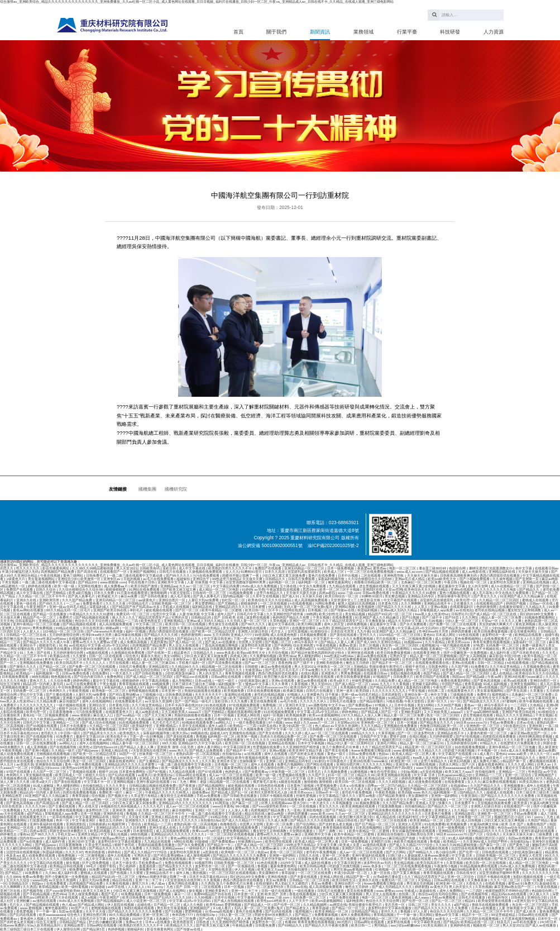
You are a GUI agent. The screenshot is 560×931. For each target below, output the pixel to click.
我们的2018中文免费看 (538, 614)
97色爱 (478, 645)
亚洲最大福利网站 (426, 684)
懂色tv (24, 834)
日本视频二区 (318, 610)
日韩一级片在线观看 (277, 890)
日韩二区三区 (419, 904)
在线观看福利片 (462, 607)
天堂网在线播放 (90, 586)
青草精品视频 (49, 887)
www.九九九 (381, 684)
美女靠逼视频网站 (42, 579)
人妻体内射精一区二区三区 (487, 733)
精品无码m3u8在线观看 (509, 894)
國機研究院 (176, 489)
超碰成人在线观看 (500, 792)
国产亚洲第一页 (528, 579)
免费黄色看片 (93, 603)
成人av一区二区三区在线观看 (327, 733)
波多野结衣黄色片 (377, 649)
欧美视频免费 (280, 638)
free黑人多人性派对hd (432, 614)
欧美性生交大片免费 (494, 698)
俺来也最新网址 (340, 582)
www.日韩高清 (197, 687)
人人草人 (422, 607)
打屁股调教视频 (390, 806)
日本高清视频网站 (370, 827)
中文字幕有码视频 (251, 897)
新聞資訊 (320, 32)
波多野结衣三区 (98, 810)
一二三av (73, 603)
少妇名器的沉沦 (44, 687)
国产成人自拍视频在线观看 (234, 901)
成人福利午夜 (500, 652)
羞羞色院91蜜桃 (418, 687)
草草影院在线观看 (303, 659)
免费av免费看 (33, 877)
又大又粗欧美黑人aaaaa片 (182, 712)
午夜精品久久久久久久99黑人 (168, 792)
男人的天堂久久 (211, 673)
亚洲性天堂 (167, 628)
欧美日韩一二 (362, 925)
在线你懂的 (264, 883)
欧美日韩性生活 (344, 880)
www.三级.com (349, 593)
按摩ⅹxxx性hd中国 (207, 831)
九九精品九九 (536, 607)
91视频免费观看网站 (540, 617)
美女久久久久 (329, 806)
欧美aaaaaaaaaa (452, 768)
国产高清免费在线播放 (226, 662)
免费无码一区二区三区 (133, 614)
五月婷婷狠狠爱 (524, 628)
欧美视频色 (367, 607)
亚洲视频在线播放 (16, 687)
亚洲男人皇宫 (472, 719)
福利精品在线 (203, 607)
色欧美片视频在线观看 (489, 659)
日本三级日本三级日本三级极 (194, 684)
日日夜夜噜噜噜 (180, 649)
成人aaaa (422, 897)
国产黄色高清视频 (487, 680)
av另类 (259, 589)
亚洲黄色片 (330, 673)
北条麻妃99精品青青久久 (464, 869)
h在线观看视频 (301, 603)
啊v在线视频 (488, 687)
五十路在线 (289, 586)
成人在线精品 (503, 673)
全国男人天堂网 (251, 642)
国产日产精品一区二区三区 (346, 810)
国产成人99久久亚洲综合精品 (379, 642)
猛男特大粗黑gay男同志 (108, 838)
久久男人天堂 (356, 757)
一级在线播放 (165, 729)
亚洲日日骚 (18, 799)
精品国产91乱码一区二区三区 (391, 614)
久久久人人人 (96, 662)
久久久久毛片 (154, 806)
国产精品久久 (530, 589)
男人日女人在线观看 (184, 645)
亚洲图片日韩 (381, 841)
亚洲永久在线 (27, 600)
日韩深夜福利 (26, 621)
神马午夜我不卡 (307, 642)
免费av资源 (348, 645)
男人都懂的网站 (310, 656)
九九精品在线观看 (343, 586)
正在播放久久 (464, 603)
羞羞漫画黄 (148, 866)
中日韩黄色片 (337, 761)
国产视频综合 (149, 698)
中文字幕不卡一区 (327, 638)
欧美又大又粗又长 (97, 890)
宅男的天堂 (180, 617)
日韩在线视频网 (392, 670)
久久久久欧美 (331, 670)
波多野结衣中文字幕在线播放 (120, 841)
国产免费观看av (361, 705)
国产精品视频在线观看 (443, 571)
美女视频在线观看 (40, 775)
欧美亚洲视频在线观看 (221, 729)
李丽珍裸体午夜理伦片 (454, 596)
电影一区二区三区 (403, 568)
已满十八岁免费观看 (302, 768)
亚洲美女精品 (88, 834)
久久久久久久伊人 (314, 701)
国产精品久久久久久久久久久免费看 (508, 795)
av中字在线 (117, 887)
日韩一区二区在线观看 (106, 656)
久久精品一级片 (64, 750)
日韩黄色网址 (439, 666)
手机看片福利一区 (193, 662)
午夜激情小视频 (446, 866)
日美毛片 (315, 771)
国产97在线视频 (468, 736)
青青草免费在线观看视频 (492, 642)
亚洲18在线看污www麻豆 (524, 676)
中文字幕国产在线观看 (401, 600)
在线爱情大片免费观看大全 (456, 698)
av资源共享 (25, 764)
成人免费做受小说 (157, 659)
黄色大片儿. (39, 680)
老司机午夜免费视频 (357, 792)
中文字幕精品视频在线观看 (494, 708)
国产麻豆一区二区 (246, 803)
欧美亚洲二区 (46, 708)
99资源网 (262, 635)
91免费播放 (497, 848)
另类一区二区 (283, 649)
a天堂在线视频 (432, 771)
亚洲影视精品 (174, 621)
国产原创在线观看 (344, 635)
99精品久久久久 (364, 733)
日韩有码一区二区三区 (210, 593)
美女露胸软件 (419, 795)
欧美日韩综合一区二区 (342, 596)
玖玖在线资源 (93, 628)
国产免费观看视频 (326, 848)
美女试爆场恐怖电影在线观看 (245, 628)
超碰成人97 (136, 687)
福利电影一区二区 (283, 582)
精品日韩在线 (255, 813)
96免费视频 (302, 638)
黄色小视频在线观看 (455, 593)
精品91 (470, 901)
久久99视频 (434, 621)
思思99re (310, 589)
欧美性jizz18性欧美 (78, 768)
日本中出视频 (348, 575)
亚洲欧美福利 (411, 712)
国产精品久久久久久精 (395, 607)
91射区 (320, 761)
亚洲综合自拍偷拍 (391, 834)
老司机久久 (50, 733)
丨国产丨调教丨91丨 (331, 831)
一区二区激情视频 (433, 799)
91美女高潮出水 (531, 782)
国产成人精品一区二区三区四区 (467, 673)
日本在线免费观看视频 (264, 690)
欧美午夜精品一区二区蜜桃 (222, 610)
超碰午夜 (552, 635)
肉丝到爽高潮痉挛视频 (536, 736)
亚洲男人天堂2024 (16, 628)
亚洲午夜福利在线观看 (154, 782)
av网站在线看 (311, 789)
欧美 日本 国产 (154, 649)
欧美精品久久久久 (180, 925)
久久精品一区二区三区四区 (500, 600)
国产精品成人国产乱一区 (380, 712)
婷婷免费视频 (357, 624)
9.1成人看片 (484, 754)
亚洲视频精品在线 (520, 778)
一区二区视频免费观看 (139, 628)
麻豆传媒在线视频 (128, 635)
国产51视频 (411, 617)
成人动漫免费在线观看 (17, 754)
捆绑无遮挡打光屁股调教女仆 (491, 568)
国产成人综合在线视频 (99, 722)
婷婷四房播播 (462, 631)
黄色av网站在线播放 (28, 610)
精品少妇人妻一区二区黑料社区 (351, 743)
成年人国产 (226, 614)
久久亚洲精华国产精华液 (285, 614)
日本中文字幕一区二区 (136, 729)
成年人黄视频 (119, 918)
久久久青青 (280, 684)
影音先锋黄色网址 (56, 568)
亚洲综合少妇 (68, 579)
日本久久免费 (104, 593)
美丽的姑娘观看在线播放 (203, 690)
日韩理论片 (460, 614)
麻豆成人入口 (104, 715)
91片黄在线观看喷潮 (133, 593)
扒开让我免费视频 (96, 863)
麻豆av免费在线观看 (372, 656)
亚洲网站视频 (346, 607)
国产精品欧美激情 (393, 795)
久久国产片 (317, 775)
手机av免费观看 (502, 722)
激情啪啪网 (159, 593)
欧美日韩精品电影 (314, 866)
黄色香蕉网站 (264, 918)
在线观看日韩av (547, 568)
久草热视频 (279, 621)
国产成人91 (291, 596)
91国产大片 (80, 908)
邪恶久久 (7, 568)
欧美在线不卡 (117, 736)
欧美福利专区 (143, 726)
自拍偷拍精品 (93, 785)
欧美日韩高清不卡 (70, 662)
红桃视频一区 (386, 869)
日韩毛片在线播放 (173, 571)
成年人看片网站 (520, 659)
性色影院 (535, 771)
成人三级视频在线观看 (482, 670)
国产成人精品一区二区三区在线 (494, 614)
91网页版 (222, 803)
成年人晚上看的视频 (192, 873)
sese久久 (441, 708)
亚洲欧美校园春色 (330, 662)
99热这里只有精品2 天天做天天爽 (238, 579)
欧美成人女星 (350, 845)
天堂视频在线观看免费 (495, 803)
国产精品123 (451, 778)
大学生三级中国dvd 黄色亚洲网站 (407, 708)
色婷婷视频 (117, 929)
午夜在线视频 (51, 575)
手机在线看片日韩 (142, 582)
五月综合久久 (167, 757)
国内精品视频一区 (237, 596)
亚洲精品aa (169, 586)
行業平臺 (407, 32)
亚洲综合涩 (98, 705)
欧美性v (85, 747)
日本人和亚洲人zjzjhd (26, 659)
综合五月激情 (11, 684)
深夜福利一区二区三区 (530, 642)
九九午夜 (363, 631)
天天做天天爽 (11, 617)
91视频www (413, 642)
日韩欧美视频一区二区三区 (172, 603)
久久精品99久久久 (186, 666)
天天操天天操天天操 (534, 571)
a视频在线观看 (97, 652)
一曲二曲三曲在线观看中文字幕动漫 (136, 575)
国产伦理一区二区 (416, 901)
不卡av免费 (310, 670)
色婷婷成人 (295, 708)
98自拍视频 (40, 676)
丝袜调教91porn (250, 841)
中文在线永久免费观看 (513, 593)
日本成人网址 (446, 635)
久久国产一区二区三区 (50, 771)
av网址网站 (225, 757)
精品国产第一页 (515, 761)
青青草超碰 (473, 684)
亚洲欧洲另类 (50, 600)
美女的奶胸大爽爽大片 (496, 624)
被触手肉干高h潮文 (399, 768)
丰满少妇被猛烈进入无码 (20, 571)
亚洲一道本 (345, 690)
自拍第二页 (437, 690)
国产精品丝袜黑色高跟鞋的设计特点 (318, 652)
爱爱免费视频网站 (237, 831)
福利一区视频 (136, 631)
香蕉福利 (542, 670)
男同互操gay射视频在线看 (353, 869)
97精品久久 (489, 743)
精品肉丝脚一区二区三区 (28, 670)
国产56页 (453, 617)
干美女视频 (11, 582)
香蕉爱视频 (377, 698)
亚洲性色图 (78, 848)
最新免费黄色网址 (284, 866)
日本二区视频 (370, 645)
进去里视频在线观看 (375, 586)
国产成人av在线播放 (221, 642)
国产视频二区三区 (279, 642)
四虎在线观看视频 (323, 817)
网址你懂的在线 (23, 649)
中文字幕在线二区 (192, 869)
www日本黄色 (223, 806)
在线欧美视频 (496, 883)
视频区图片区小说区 (398, 740)
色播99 (290, 922)
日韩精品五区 (241, 817)
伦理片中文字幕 (165, 614)
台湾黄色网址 (123, 869)
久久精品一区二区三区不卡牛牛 (42, 596)
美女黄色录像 (427, 719)
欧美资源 (521, 803)
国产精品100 (88, 582)
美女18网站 (173, 656)
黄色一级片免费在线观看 (84, 764)
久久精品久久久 (430, 750)
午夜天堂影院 (180, 593)
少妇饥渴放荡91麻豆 (181, 673)
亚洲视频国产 (545, 775)
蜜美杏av (380, 568)
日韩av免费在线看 (376, 593)
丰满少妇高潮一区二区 (296, 726)
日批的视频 (132, 579)
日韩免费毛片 (97, 575)
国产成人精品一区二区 (186, 642)
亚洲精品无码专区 (422, 596)
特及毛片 (504, 922)
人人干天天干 (299, 901)
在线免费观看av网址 (367, 768)
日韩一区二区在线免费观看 (37, 743)
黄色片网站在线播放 (184, 883)
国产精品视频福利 (111, 901)
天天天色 (7, 621)
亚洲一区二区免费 (280, 824)
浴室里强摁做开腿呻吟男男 (246, 582)
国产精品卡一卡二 (353, 698)
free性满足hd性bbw (52, 638)
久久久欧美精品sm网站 (48, 719)
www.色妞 (195, 719)
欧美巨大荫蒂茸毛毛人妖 (171, 789)
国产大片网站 (396, 852)
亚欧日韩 (170, 568)
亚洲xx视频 (439, 607)
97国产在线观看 (19, 771)
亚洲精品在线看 (312, 719)
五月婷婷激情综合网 (65, 635)
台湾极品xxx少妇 (119, 757)
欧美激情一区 (91, 579)
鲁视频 (201, 736)
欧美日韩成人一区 (69, 775)
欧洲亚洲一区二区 (405, 761)
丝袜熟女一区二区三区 (334, 666)
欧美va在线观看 (516, 680)
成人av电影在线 (474, 571)
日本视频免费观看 (314, 635)
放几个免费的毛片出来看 (341, 747)
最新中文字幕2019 (90, 736)
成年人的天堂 (334, 624)
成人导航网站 (183, 680)
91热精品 (201, 649)
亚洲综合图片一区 (173, 600)
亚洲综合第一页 (417, 694)
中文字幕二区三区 (150, 624)
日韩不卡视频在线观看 (277, 795)
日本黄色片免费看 (438, 813)
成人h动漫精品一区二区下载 (512, 586)
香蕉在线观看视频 (303, 894)
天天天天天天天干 (209, 694)
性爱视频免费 (327, 785)
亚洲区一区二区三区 (305, 621)
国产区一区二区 (188, 610)
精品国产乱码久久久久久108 (170, 897)
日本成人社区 (529, 810)
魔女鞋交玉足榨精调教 (525, 610)
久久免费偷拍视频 (264, 656)
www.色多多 (225, 652)
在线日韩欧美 (494, 778)
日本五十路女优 (125, 863)
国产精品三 (14, 873)
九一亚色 (294, 810)
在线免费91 (101, 673)
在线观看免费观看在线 (433, 662)
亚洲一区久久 (438, 701)
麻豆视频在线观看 (171, 719)
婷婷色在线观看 (40, 586)
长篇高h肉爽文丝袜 (544, 803)
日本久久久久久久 (185, 820)
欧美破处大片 (108, 596)
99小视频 (243, 806)
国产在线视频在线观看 (403, 827)
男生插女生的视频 (136, 789)
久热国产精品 (538, 820)
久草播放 (184, 628)
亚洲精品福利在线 (502, 571)
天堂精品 (425, 880)
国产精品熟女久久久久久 (482, 701)
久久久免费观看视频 (358, 638)
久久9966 (13, 877)
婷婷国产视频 (516, 603)
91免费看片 (479, 666)
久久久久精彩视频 (393, 782)
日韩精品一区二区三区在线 (27, 635)
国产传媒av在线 (343, 610)
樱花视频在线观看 (543, 761)
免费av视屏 (92, 799)
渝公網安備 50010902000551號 (270, 545)
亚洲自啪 (176, 687)
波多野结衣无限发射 (505, 582)
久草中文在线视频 (266, 596)
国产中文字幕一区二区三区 (287, 729)
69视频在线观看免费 (198, 722)
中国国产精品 (452, 684)
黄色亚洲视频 (526, 624)
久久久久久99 (36, 806)
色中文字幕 (524, 568)
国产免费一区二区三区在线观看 (453, 624)
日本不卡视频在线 (486, 649)
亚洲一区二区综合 (519, 775)
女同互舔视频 (298, 631)
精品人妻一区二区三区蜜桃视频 (434, 656)
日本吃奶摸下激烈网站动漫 (423, 659)
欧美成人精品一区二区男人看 (414, 754)
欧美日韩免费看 (135, 897)
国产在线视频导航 (300, 698)
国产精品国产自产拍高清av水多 (136, 607)
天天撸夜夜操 (376, 621)
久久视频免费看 (252, 729)
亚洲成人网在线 (249, 715)
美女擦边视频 (395, 596)
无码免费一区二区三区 (503, 645)
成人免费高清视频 (134, 642)
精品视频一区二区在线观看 (222, 666)
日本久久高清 (275, 571)
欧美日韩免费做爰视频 (491, 631)
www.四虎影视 (40, 799)
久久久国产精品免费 (78, 600)
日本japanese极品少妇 (455, 775)
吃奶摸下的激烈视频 (460, 750)
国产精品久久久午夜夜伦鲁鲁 (327, 925)
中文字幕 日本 (425, 775)
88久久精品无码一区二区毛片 (69, 610)
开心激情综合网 (272, 768)
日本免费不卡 (465, 803)
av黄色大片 (439, 887)
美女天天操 (170, 698)
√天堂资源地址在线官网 (149, 750)
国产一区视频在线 (242, 866)
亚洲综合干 (202, 579)
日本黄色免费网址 (133, 771)
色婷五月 (429, 827)
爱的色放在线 (369, 740)
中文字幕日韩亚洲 (218, 638)
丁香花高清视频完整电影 (221, 645)
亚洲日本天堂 (296, 705)
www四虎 (40, 880)
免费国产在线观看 (269, 568)
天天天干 (161, 838)
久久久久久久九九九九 (389, 690)
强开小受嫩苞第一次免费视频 (466, 652)
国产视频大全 (118, 795)
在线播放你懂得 (511, 607)
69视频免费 (161, 684)
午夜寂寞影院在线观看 (284, 589)
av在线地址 (464, 610)
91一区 (455, 701)
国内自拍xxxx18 (106, 747)
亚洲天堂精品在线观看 (324, 708)
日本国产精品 (296, 757)
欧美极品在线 (60, 656)
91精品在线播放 (68, 628)
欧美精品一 (25, 673)
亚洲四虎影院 (76, 824)
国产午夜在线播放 (419, 810)
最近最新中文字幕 (452, 586)
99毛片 (92, 866)
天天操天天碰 (313, 596)
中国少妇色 (513, 656)
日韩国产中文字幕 (374, 736)
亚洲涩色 (403, 764)
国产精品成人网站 (92, 904)
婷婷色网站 (82, 680)
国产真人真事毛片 (82, 596)
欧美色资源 (262, 817)
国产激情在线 (288, 719)
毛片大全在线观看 (65, 897)
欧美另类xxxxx (459, 642)
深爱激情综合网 (140, 838)
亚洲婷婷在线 (114, 813)
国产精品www (88, 750)
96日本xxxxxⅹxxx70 (273, 687)
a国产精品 (35, 813)
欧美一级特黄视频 (75, 887)
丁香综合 (135, 824)
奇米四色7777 (183, 915)
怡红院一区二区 (234, 600)
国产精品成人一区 (258, 904)
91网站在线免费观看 (145, 589)
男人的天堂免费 (514, 649)
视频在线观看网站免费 (245, 712)
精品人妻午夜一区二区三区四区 (136, 743)
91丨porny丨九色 (540, 817)
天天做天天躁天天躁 (301, 593)
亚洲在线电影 (313, 810)
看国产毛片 (110, 894)
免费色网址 (116, 676)
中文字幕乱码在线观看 (47, 863)
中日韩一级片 (71, 733)
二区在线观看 (371, 575)
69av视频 (420, 649)
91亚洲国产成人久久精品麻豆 (522, 596)
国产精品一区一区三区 (349, 908)
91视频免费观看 (242, 593)
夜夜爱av (364, 568)
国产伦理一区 (470, 852)
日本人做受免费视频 (84, 894)
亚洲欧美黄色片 (228, 659)
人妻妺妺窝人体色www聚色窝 (427, 855)
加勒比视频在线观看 (406, 673)
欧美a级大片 (340, 680)
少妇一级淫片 (280, 628)
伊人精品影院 (400, 757)
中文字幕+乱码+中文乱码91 (419, 628)
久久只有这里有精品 (505, 666)
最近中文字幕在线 (282, 624)
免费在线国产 (537, 824)
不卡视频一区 (488, 750)
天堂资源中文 (341, 600)
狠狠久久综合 (96, 775)
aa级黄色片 (148, 600)
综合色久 (132, 656)
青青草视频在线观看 (241, 673)
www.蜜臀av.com (389, 890)
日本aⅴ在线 (526, 722)
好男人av (544, 764)
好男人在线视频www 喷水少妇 (284, 803)
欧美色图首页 (151, 621)
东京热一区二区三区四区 (401, 645)
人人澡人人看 (238, 810)
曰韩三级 (395, 855)
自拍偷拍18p (232, 754)
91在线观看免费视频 (470, 747)
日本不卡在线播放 (74, 726)
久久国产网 (460, 666)
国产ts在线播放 (32, 841)
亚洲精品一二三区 (66, 722)
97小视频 (276, 722)
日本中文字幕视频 (312, 743)
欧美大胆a (181, 733)
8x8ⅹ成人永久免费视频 (260, 586)
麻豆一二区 (135, 792)
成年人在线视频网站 (98, 701)
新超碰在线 (548, 883)
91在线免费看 (283, 740)
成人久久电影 (194, 904)
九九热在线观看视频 (208, 799)
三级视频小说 (153, 694)
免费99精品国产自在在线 (213, 894)
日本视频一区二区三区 (232, 764)
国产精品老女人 (298, 908)
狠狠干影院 (253, 676)
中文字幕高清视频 (156, 680)
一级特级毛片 (197, 848)
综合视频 (99, 795)
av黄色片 (145, 775)
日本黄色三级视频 (301, 785)
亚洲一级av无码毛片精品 (68, 607)
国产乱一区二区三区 (447, 901)
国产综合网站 (307, 824)
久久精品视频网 (315, 904)
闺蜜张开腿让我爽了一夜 (241, 575)
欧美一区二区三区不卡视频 (340, 589)
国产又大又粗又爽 (159, 715)
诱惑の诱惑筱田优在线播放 (500, 575)
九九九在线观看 (35, 810)
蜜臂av (513, 883)
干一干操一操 (260, 649)
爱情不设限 (399, 736)
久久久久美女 (116, 785)
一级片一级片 (225, 680)
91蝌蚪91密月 (252, 571)
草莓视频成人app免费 (437, 610)
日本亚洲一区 (172, 690)
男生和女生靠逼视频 (173, 908)
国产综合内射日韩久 (89, 676)
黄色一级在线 (27, 603)
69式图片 (345, 922)
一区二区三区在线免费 (315, 873)
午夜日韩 (451, 582)
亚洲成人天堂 (150, 778)
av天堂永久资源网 (159, 701)
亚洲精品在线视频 (537, 582)
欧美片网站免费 (310, 624)
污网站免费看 (326, 603)
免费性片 (66, 617)
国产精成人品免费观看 (207, 750)
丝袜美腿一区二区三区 (156, 754)
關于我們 (276, 32)
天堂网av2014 (348, 722)
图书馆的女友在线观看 (17, 761)
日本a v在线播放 (352, 785)
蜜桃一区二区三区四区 (423, 670)
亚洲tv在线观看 (463, 589)
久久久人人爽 (512, 621)
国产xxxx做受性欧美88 (270, 806)
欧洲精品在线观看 (529, 635)
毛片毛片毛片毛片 (166, 722)
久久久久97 (74, 852)
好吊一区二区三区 (342, 775)
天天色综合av (376, 838)
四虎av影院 (327, 593)
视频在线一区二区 (474, 582)
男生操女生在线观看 (224, 624)
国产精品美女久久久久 (437, 722)
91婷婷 (247, 589)
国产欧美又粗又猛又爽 (180, 589)
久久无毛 (549, 652)
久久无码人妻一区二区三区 (247, 621)
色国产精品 (432, 673)
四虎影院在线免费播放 (500, 736)
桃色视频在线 (61, 676)
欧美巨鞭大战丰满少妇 (17, 638)
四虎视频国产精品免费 (58, 571)
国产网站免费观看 (541, 729)
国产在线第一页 (160, 652)
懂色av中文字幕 (257, 684)
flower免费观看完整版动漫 (371, 750)
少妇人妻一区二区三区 (462, 621)
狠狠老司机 (48, 645)
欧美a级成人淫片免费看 (485, 768)
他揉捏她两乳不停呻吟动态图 (508, 890)
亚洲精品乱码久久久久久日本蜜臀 (241, 607)
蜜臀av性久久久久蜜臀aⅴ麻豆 (280, 834)
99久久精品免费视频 (125, 915)
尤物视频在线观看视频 (54, 754)
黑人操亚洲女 (548, 624)
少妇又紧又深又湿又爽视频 (76, 740)
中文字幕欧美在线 (428, 922)
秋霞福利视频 (368, 610)
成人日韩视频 (472, 820)
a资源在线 (211, 852)
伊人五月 (7, 764)
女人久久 (232, 571)
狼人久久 (119, 617)
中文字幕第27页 (516, 789)
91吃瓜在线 (268, 726)
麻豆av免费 (130, 596)
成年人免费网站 (452, 890)
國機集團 (147, 489)
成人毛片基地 (483, 593)
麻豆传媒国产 (252, 659)
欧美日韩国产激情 (145, 586)
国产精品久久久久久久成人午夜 (47, 642)
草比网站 (426, 915)
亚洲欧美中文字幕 (171, 582)
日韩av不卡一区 (328, 792)
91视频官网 (117, 824)
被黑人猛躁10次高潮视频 (357, 603)
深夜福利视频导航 (332, 579)
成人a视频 (89, 897)
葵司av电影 (367, 795)
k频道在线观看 (200, 740)
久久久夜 (208, 761)
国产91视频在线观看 (42, 726)
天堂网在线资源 (294, 610)
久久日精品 (55, 729)
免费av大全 (135, 922)
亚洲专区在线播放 (545, 841)
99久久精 (169, 743)
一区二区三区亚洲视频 (466, 799)
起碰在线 (145, 904)
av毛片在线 (289, 701)
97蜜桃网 (510, 701)
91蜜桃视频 (359, 771)
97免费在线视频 (424, 764)
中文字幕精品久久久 (521, 757)
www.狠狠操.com (113, 582)
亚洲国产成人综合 (66, 789)
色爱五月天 (368, 859)
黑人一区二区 (145, 757)
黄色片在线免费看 (322, 575)
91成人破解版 (44, 785)
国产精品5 (451, 922)
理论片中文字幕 (32, 694)
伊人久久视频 (245, 869)
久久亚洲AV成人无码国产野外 (486, 841)
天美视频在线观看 (354, 687)
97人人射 (421, 911)
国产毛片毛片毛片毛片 (283, 670)
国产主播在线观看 (60, 694)
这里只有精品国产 (195, 817)
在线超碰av (460, 785)
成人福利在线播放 (318, 863)
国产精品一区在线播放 (50, 614)
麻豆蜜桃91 (472, 778)
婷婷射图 (422, 887)
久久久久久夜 (116, 603)
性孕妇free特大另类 (434, 631)
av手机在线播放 (525, 922)
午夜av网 (495, 676)
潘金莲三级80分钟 (433, 568)
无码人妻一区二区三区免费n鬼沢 (308, 607)
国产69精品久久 (421, 852)
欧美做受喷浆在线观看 (495, 901)
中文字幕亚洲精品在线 (93, 817)
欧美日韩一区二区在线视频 (186, 624)
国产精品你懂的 (372, 701)
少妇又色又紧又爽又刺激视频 (135, 890)
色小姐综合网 (446, 852)
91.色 (63, 645)
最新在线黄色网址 (343, 740)
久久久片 (126, 638)
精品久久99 (367, 775)
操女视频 (73, 863)
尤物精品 (360, 666)
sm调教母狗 (317, 705)
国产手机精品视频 (37, 894)
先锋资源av (254, 670)
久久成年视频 (503, 579)
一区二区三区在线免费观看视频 (371, 571)
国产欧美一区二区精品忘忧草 (214, 631)
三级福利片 (270, 827)
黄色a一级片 (527, 708)
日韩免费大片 (404, 676)
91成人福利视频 (496, 684)
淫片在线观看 (386, 638)
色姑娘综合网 (542, 890)
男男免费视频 (43, 628)
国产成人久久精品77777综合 (244, 820)
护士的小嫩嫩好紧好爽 (397, 719)
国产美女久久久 (486, 596)
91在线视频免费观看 (279, 712)
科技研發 (450, 32)
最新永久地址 (151, 656)
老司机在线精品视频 (490, 610)
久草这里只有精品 (145, 795)
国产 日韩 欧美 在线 (229, 617)
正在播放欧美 (11, 715)
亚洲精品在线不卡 (438, 603)
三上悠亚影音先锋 (367, 600)
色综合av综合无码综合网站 (141, 670)
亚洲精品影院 (159, 666)
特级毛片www (496, 799)
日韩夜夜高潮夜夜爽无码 (459, 575)
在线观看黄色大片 (461, 690)
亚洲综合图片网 (348, 764)
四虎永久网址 (449, 764)
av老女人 (442, 918)
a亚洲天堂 (522, 901)
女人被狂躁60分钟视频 (24, 848)
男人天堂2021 (127, 568)
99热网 (312, 614)
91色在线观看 (469, 635)
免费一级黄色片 (534, 645)
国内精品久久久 (472, 792)
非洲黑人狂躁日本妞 (253, 631)
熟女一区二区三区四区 (444, 715)
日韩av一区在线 (542, 603)
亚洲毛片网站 (387, 743)
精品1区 (278, 757)
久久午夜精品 (435, 642)
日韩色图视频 (76, 729)
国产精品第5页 (94, 929)
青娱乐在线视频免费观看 (491, 904)
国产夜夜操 (188, 785)
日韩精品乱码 (202, 617)
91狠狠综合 (320, 631)
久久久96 (252, 789)
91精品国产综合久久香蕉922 (339, 649)
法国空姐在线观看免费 (288, 799)
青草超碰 (289, 873)
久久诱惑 (208, 883)
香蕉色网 (285, 662)
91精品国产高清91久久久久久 (411, 698)
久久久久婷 (294, 733)
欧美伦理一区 (467, 600)
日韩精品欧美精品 (207, 628)
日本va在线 (204, 680)
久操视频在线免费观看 (206, 571)
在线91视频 (310, 673)
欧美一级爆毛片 (174, 768)
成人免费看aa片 (116, 586)
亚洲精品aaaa (173, 848)
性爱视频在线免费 (267, 747)
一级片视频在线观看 (456, 645)
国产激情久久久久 (23, 666)
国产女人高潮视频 (473, 656)
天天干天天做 (96, 911)
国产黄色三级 (520, 845)
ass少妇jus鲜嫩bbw (406, 925)
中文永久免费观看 (313, 586)
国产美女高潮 (517, 690)
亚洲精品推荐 (12, 795)
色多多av (13, 855)
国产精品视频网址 (212, 785)
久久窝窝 (80, 656)
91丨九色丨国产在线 (35, 652)
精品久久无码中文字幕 (405, 621)
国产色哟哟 (283, 645)
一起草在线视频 (61, 817)
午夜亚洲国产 (37, 607)
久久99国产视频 (450, 705)
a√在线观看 (253, 754)
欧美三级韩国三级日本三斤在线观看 (257, 698)
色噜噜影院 (229, 824)
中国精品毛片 (139, 603)
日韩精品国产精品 (488, 740)
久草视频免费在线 (537, 666)
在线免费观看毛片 (498, 638)
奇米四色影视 (95, 852)
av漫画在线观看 (375, 845)
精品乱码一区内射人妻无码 (44, 684)
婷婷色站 (115, 852)
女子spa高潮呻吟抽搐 (483, 712)
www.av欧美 (518, 754)
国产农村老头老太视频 (308, 754)
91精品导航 (220, 817)
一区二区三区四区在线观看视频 (209, 708)
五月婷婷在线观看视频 (475, 859)
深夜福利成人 (100, 607)
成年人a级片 (218, 726)
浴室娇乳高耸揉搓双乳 (305, 571)
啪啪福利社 (136, 929)
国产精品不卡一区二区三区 (393, 662)
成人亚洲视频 (50, 698)
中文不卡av (337, 705)
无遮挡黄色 (159, 642)
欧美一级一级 (65, 586)
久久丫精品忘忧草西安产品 (149, 617)
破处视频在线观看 (160, 610)
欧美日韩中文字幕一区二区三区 (314, 687)
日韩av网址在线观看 (227, 676)
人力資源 (494, 32)
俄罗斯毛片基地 (265, 782)
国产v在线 (207, 918)
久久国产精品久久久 (486, 785)
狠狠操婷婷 (250, 603)
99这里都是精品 (504, 915)
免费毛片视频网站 (218, 719)
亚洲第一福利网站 (445, 795)
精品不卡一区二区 (476, 915)
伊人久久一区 (540, 754)
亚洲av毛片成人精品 (410, 579)
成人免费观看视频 (458, 740)
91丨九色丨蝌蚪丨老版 (190, 782)
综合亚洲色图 (304, 645)
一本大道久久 (123, 673)
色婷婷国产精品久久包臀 (291, 617)
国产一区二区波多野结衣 (417, 733)
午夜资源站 (470, 795)
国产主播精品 (150, 761)
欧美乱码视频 (461, 761)
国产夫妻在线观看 (304, 877)
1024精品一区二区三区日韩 (64, 631)
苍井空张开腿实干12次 (279, 859)
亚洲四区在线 (373, 589)
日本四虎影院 (392, 694)
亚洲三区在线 (11, 890)
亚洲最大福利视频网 (385, 659)
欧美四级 (363, 690)
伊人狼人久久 (540, 894)
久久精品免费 (385, 680)
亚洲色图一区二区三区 (378, 722)
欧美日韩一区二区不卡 (262, 610)
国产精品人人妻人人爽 (338, 642)
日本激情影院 (143, 831)
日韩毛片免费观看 (302, 579)
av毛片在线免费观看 (159, 579)
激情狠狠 (310, 782)
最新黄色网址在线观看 (318, 676)
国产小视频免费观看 (475, 579)
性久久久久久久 (28, 568)
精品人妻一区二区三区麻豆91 (154, 662)
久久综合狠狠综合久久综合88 (370, 579)
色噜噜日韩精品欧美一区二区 (376, 582)
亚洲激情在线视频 (243, 733)
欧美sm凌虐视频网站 (325, 715)
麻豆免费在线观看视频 (500, 782)
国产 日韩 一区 (187, 887)
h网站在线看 (183, 841)
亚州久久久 (368, 635)
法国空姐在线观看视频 (468, 848)
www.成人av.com (410, 571)
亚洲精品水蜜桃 (447, 729)
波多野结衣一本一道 (497, 635)
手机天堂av (66, 834)
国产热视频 (119, 873)
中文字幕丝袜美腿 (482, 827)
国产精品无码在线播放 (387, 687)
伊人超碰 (275, 607)
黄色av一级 (473, 705)
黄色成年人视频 (32, 918)
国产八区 (469, 764)
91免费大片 (529, 883)
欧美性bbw (287, 656)
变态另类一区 (395, 904)
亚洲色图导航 (394, 575)
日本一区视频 (224, 715)
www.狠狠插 (82, 715)
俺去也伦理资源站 (384, 771)
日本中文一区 (548, 918)
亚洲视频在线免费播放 (37, 662)
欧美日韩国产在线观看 (433, 676)
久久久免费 (143, 638)
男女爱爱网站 (205, 603)
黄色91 (429, 635)
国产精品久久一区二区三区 (448, 806)
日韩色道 (518, 897)
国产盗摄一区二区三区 (508, 729)
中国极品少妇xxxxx (46, 768)
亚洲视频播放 (514, 785)
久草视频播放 (343, 803)
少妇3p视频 (501, 628)
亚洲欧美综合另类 (420, 834)
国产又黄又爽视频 (407, 873)
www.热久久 (178, 750)
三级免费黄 (544, 834)
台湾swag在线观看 (219, 911)
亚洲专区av (112, 579)
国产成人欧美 (527, 911)
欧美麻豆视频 (294, 690)
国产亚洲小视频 (37, 750)
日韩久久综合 (46, 589)
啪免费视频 (67, 855)
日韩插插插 (97, 824)
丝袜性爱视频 (362, 680)
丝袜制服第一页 (252, 761)
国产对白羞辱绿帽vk (125, 694)
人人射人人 (32, 631)
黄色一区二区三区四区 (287, 852)
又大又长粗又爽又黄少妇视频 (414, 586)
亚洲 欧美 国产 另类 (272, 894)
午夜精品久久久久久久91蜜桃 (415, 593)
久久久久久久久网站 (378, 764)
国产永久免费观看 (414, 624)
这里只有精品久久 (270, 593)
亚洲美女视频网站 (524, 684)
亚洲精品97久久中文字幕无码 (354, 628)
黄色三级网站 (74, 575)
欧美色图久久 (130, 733)
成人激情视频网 (199, 855)
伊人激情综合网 (69, 929)
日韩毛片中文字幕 (251, 614)
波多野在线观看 (259, 617)
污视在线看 (387, 628)
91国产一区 (128, 754)
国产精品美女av (454, 628)
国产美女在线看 (271, 733)
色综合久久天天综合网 (92, 621)
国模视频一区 (73, 859)
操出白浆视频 (346, 918)
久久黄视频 (401, 684)
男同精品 (381, 925)
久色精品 (537, 705)
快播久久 (446, 803)
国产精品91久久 (190, 638)
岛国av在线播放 (520, 838)
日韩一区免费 (534, 880)
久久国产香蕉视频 (193, 827)
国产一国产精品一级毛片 (194, 701)
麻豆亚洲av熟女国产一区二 (531, 733)
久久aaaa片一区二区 (319, 722)
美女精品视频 (356, 614)
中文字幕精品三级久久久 (338, 795)
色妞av (384, 754)
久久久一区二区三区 (506, 880)
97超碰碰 (202, 841)
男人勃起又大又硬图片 (292, 883)
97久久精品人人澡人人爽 (363, 715)
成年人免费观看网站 (356, 915)
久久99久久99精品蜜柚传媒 (93, 568)
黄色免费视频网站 (468, 638)
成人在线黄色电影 (284, 635)
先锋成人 (411, 890)
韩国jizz (458, 676)
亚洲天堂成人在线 (93, 708)
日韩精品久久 (276, 579)
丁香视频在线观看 (83, 771)
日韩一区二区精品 (491, 662)
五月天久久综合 (18, 880)
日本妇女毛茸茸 (343, 631)
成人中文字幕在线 (193, 568)
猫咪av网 (113, 628)
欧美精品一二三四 (125, 621)
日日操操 (216, 827)
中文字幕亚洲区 (175, 670)
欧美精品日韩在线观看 (67, 866)
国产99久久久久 (178, 575)
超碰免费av (150, 768)
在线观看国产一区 (114, 571)
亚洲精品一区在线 (21, 827)
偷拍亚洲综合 (165, 638)
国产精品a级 (476, 676)
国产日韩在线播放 (155, 596)
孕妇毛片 (137, 610)
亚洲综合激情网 (55, 848)
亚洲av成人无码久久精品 (399, 610)
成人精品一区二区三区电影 (219, 589)
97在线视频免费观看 (245, 705)
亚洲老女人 (443, 810)
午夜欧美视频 (79, 690)
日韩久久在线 (309, 855)
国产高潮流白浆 (48, 803)
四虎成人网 (239, 656)
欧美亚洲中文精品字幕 (306, 750)
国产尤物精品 (56, 593)
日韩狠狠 (252, 666)
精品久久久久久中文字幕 (280, 789)
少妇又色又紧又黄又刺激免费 (284, 575)
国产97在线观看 (211, 771)
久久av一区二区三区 (195, 586)
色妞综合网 (458, 568)
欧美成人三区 (334, 571)
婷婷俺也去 (93, 687)
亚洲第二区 (243, 708)
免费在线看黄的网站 (456, 680)
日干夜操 (332, 694)
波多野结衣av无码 (377, 863)
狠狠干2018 (68, 708)
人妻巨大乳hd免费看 (204, 600)
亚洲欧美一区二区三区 (495, 813)
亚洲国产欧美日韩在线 (111, 610)
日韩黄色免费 (309, 859)
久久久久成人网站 (521, 764)
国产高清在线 (88, 571)
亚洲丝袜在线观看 (361, 652)
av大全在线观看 (12, 813)
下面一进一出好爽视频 (251, 638)
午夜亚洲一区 (106, 638)
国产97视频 (158, 771)
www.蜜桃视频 (405, 750)
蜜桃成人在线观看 (536, 600)
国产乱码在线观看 (514, 687)
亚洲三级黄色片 (386, 789)
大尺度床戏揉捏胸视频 (519, 918)
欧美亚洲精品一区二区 (427, 820)
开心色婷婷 (128, 866)
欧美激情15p (164, 775)
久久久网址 (471, 617)
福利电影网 (355, 901)
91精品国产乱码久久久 (226, 670)
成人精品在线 (386, 817)
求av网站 (106, 740)
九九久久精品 (371, 726)
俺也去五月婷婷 (358, 662)
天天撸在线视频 (118, 883)
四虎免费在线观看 (20, 708)
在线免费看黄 (343, 617)
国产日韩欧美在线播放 (54, 649)
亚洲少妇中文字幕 (82, 841)
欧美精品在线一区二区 (382, 778)
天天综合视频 (279, 652)
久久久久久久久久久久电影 (497, 589)
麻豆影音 (496, 656)
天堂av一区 (490, 621)
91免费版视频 (131, 894)
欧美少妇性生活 (331, 614)
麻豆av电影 (550, 579)
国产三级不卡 (433, 617)
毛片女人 (278, 631)
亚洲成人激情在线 (127, 659)
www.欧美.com (322, 813)
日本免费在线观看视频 (66, 810)
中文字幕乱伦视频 (114, 834)
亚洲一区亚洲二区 (156, 915)
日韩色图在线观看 (271, 785)
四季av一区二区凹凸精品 (386, 785)
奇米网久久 (58, 690)
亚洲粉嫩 (23, 901)
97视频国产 (382, 676)
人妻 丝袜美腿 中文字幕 (205, 582)
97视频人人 (296, 694)
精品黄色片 (183, 652)
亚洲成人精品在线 (115, 750)
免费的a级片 (306, 649)
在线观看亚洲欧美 (427, 652)
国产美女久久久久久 (269, 708)
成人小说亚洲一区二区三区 (147, 901)
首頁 (238, 32)
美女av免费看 (276, 880)
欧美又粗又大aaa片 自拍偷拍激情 (42, 757)
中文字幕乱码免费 (227, 586)
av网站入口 (224, 722)
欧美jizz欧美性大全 (442, 579)
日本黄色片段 (389, 603)
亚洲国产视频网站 (143, 571)
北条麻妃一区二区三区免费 (422, 582)
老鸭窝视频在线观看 (144, 690)
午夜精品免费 (243, 925)
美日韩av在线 (297, 887)
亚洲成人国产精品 (419, 729)
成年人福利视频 (319, 799)
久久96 (286, 827)
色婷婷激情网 (487, 607)
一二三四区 (519, 705)
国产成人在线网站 (173, 890)
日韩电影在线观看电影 (27, 729)
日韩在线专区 (467, 873)
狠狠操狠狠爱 (116, 589)
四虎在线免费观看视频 (80, 792)
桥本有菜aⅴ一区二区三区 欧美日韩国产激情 (78, 659)
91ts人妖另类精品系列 (45, 925)
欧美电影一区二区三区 (109, 690)
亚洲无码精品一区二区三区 (305, 568)
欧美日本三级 (217, 698)
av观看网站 (402, 649)
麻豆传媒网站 (183, 810)
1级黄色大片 (16, 579)
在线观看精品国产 (490, 603)
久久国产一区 (540, 638)
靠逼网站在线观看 (238, 694)
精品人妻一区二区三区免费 (502, 617)
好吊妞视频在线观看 (319, 838)
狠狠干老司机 (416, 666)
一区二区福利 (214, 838)
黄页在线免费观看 (264, 701)
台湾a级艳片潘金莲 (192, 778)
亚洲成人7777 (242, 635)
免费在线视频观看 (179, 863)
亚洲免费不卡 (146, 869)
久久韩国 (548, 827)
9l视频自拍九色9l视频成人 (121, 806)
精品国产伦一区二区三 (40, 617)
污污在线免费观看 (207, 575)
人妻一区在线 (381, 873)
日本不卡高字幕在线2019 (184, 705)
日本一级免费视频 (341, 568)
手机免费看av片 (151, 863)
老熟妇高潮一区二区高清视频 (198, 754)
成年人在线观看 (540, 649)
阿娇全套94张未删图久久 (92, 649)
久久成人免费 (278, 820)
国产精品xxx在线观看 (192, 676)
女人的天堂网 (478, 586)
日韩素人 (199, 789)
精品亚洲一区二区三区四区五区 (429, 747)
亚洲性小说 (109, 670)
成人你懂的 (444, 638)
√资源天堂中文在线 (334, 768)
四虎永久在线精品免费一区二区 (284, 736)
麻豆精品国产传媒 (403, 838)
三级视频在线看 (462, 694)
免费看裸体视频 (221, 848)
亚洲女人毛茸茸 (410, 824)
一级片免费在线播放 (251, 722)
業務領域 (363, 32)
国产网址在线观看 (320, 764)
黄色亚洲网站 (367, 719)
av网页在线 (338, 904)
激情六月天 (548, 757)
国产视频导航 (33, 890)
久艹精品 (9, 596)
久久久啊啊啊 (411, 603)
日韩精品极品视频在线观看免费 (153, 785)
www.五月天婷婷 (216, 635)
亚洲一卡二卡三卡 (149, 880)
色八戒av (322, 726)
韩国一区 (119, 817)
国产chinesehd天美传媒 (105, 631)
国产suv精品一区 (129, 715)
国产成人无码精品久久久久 (393, 887)
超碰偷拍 (184, 579)
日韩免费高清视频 (179, 694)
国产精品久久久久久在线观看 (313, 820)
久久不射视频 (518, 719)
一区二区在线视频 (274, 603)
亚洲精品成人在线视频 (56, 621)
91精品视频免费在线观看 (479, 866)
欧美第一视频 (248, 736)
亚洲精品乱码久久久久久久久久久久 (186, 803)
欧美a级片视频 (80, 593)
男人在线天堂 (89, 806)
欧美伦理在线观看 (350, 838)
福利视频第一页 (48, 673)
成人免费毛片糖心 (487, 761)
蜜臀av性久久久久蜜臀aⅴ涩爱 (95, 642)
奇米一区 (545, 708)
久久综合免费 (61, 680)
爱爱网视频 (233, 904)
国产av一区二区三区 (260, 662)
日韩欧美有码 (150, 568)
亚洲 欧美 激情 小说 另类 (176, 747)
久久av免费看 (461, 708)
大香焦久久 (475, 883)
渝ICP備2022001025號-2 (333, 545)
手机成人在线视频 (176, 607)
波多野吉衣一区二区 (210, 866)
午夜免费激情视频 (103, 729)
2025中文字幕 (291, 863)
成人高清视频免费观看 (312, 600)
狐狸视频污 (430, 645)
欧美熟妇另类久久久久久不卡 (231, 568)
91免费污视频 (100, 869)
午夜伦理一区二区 (447, 687)
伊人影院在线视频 (296, 848)
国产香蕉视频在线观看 (361, 670)
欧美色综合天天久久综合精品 (427, 589)
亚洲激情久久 (136, 820)
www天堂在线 (427, 768)
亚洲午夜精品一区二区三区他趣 (37, 624)
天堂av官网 (394, 589)
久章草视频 (300, 684)
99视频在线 (199, 733)
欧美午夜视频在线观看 (537, 701)
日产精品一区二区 (545, 593)
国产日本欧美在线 (527, 652)
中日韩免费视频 (70, 687)
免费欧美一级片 (111, 792)
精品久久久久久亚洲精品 (515, 715)
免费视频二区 (273, 705)
